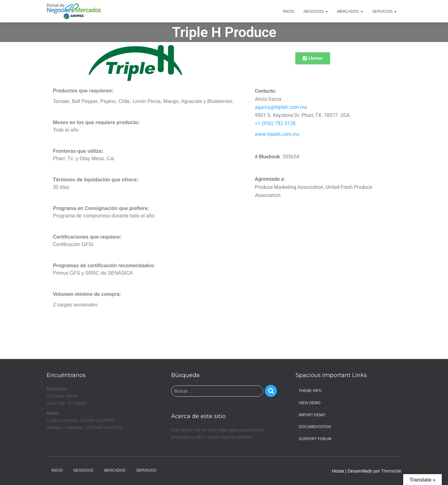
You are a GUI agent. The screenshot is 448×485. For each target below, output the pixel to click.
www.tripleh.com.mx (277, 134)
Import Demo (312, 415)
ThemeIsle (391, 471)
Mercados (350, 12)
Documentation (315, 427)
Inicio (289, 12)
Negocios (316, 12)
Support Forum (315, 439)
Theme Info (310, 391)
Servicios (385, 12)
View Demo (310, 403)
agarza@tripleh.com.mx (281, 107)
